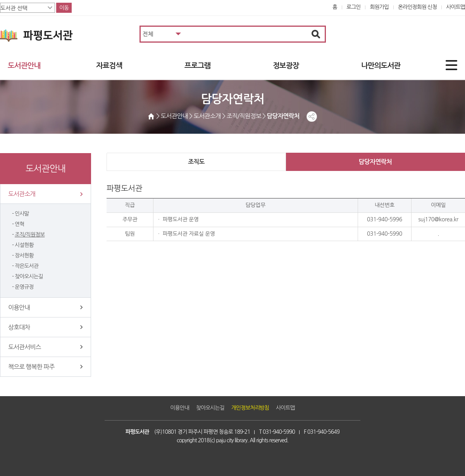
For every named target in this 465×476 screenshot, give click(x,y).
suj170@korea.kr (438, 219)
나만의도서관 (381, 66)
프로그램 (197, 66)
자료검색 (109, 66)
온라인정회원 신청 (417, 7)
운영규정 (24, 287)
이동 (64, 8)
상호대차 (19, 327)
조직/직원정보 (30, 235)
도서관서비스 (24, 347)
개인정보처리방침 (250, 408)
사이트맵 (456, 7)
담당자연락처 (375, 162)
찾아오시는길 (29, 276)
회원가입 (379, 7)
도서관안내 (24, 66)
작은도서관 (27, 266)
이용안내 (19, 307)
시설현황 (24, 245)
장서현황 (24, 255)
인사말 (22, 214)
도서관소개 (22, 194)
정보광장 (286, 66)
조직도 (196, 162)
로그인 (354, 7)
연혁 (19, 224)
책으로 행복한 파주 (31, 367)
